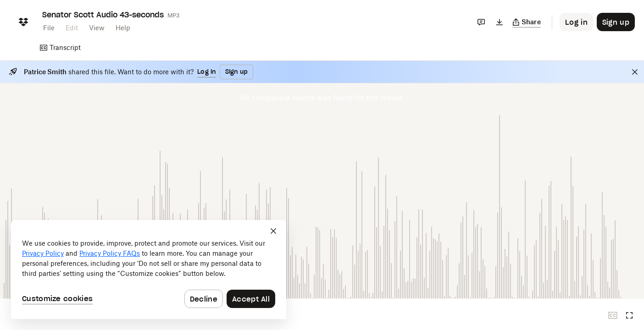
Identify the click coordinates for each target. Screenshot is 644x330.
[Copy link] (527, 22)
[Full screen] (629, 315)
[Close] (635, 72)
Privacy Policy (43, 253)
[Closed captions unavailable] (613, 315)
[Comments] (481, 22)
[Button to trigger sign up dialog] (616, 22)
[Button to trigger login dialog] (576, 22)
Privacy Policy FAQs (110, 253)
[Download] (500, 22)
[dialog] (149, 269)
